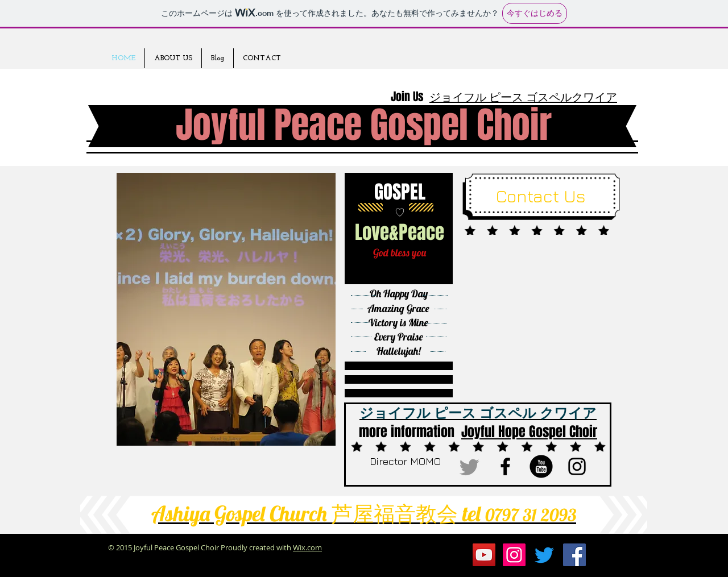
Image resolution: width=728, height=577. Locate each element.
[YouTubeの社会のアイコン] (484, 555)
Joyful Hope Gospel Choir (529, 432)
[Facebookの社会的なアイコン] (574, 555)
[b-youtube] (541, 466)
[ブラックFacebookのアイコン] (505, 466)
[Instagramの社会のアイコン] (514, 555)
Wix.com (307, 547)
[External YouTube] (544, 311)
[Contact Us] (541, 196)
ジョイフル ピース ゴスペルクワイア (523, 97)
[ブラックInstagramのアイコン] (577, 466)
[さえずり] (470, 466)
